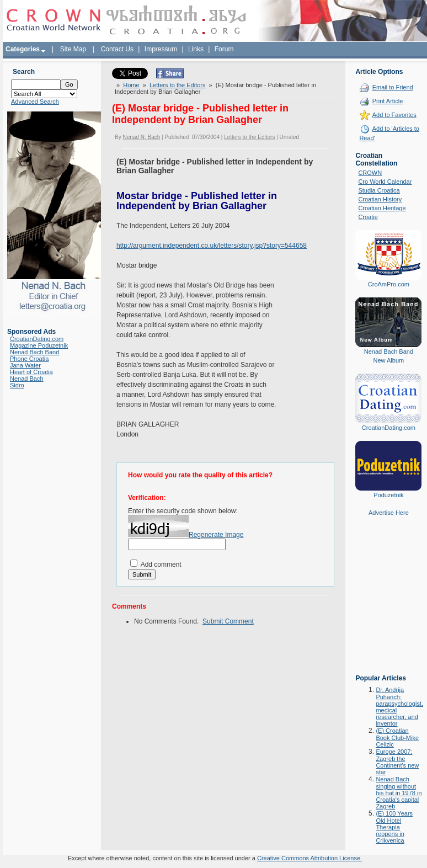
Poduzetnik (388, 495)
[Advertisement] (388, 603)
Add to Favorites (394, 115)
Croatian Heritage (382, 208)
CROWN (370, 173)
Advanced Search (35, 102)
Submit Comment (228, 621)
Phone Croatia (29, 359)
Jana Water (25, 365)
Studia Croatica (379, 190)
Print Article (388, 101)
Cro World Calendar (385, 182)
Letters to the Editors (178, 85)
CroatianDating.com (37, 339)
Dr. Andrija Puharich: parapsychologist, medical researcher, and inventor (399, 707)
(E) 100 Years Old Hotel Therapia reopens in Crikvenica (394, 827)
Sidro (17, 385)
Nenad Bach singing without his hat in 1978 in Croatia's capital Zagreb (399, 793)
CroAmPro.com (389, 284)
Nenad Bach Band (34, 352)
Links (196, 49)
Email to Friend (393, 87)
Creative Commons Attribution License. (309, 858)
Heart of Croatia (31, 372)
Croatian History (380, 199)
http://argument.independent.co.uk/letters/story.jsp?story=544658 (212, 246)
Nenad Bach (27, 379)
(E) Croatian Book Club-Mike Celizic (397, 737)
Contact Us (117, 49)
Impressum (161, 49)
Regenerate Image (216, 535)
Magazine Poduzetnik (39, 345)
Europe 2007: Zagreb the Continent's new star (397, 762)
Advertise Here (389, 513)
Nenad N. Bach (141, 137)
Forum (224, 49)
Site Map (73, 49)
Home (131, 85)
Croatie (368, 217)
